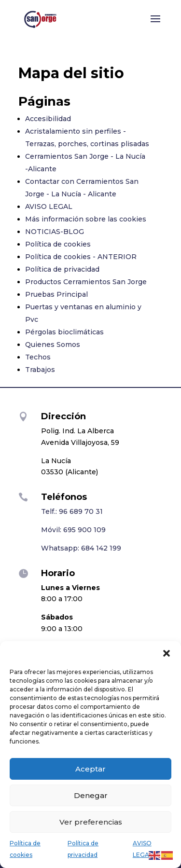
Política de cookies (58, 244)
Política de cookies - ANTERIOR (81, 257)
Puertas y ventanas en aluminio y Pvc (83, 313)
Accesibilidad (48, 119)
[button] (167, 653)
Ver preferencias (91, 822)
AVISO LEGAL (49, 207)
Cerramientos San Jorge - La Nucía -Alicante (85, 163)
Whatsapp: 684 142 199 (81, 548)
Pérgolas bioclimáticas (64, 332)
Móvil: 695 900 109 (73, 530)
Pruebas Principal (56, 294)
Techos (38, 357)
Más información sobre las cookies (86, 219)
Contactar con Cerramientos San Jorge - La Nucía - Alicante (82, 188)
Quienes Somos (53, 344)
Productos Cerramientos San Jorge (86, 282)
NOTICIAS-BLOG (55, 232)
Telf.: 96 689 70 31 (72, 511)
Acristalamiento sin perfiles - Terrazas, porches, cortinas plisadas (87, 138)
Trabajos (40, 370)
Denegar (91, 795)
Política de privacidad (62, 269)
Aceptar (90, 769)
